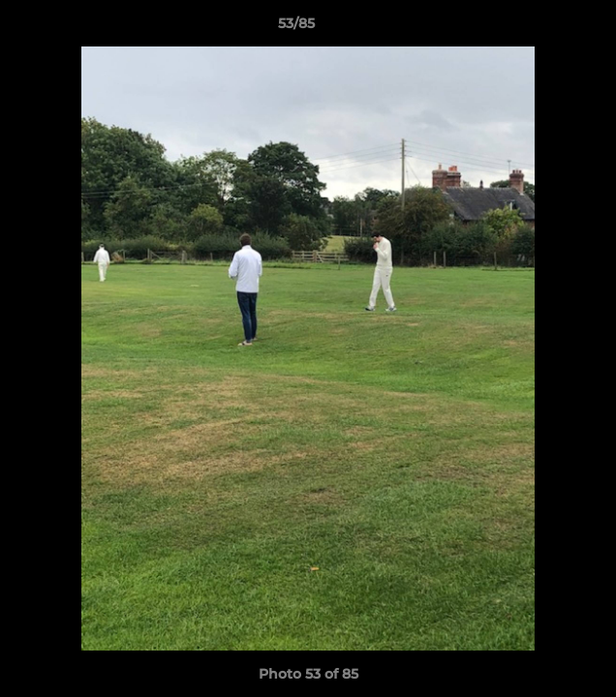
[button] (546, 28)
